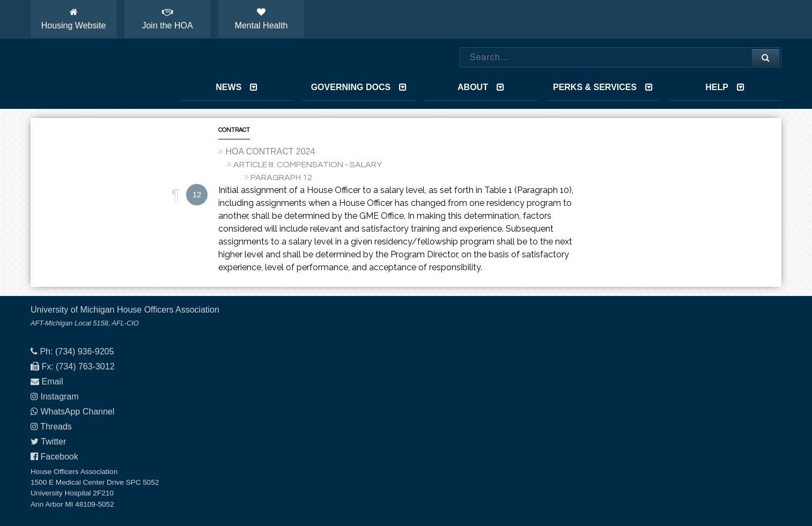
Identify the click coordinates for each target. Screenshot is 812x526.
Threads (56, 427)
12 (197, 194)
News (237, 87)
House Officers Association (92, 74)
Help (725, 87)
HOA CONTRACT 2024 (270, 151)
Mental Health (261, 19)
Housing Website (74, 19)
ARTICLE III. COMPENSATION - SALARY (308, 165)
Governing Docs (359, 87)
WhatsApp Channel (77, 412)
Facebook (59, 457)
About (481, 87)
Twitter (53, 442)
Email (52, 381)
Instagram (59, 397)
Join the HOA (167, 19)
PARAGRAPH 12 (281, 177)
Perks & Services (603, 87)
